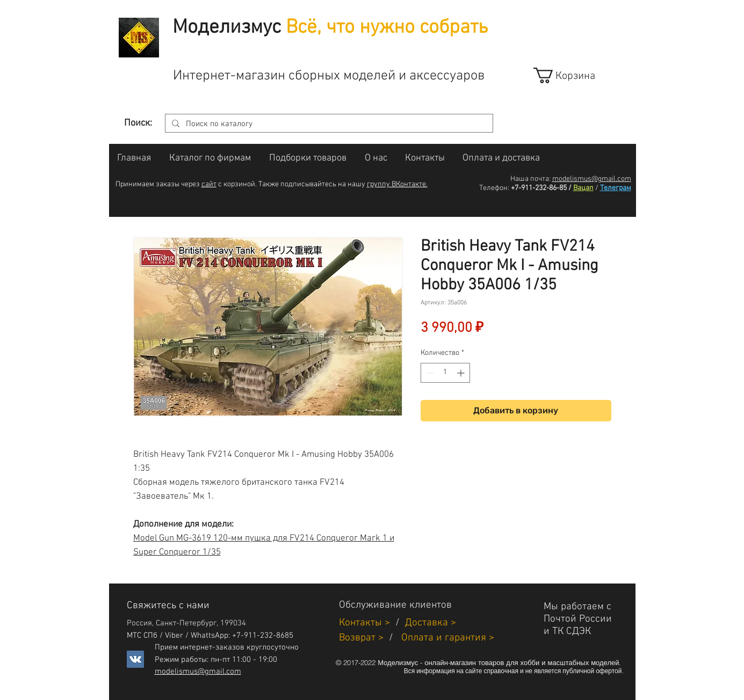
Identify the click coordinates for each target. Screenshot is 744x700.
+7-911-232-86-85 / (541, 188)
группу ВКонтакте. (397, 184)
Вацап (583, 188)
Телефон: (494, 188)
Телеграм (616, 188)
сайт (209, 184)
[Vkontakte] (135, 659)
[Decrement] (429, 373)
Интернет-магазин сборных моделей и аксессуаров (329, 76)
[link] (574, 75)
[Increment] (462, 373)
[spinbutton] (445, 373)
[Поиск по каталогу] (328, 124)
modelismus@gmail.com (592, 179)
